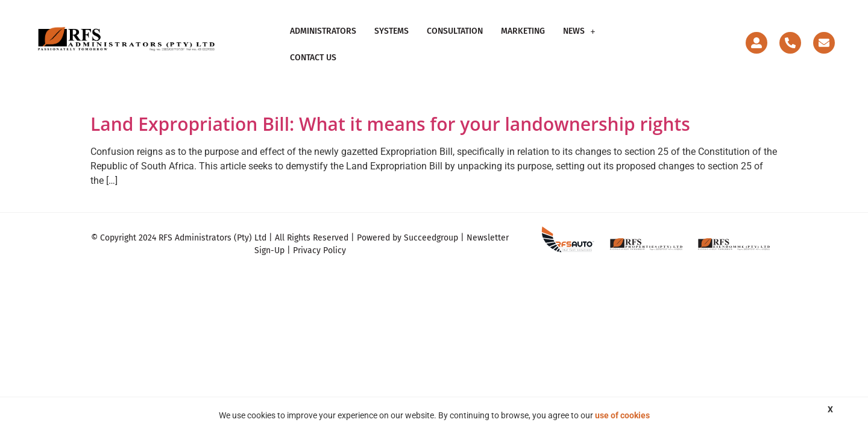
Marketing (523, 39)
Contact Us (636, 39)
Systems (392, 39)
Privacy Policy (319, 240)
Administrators (323, 39)
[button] (579, 39)
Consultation (455, 39)
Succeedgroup (431, 228)
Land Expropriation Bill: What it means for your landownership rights (390, 113)
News (579, 39)
